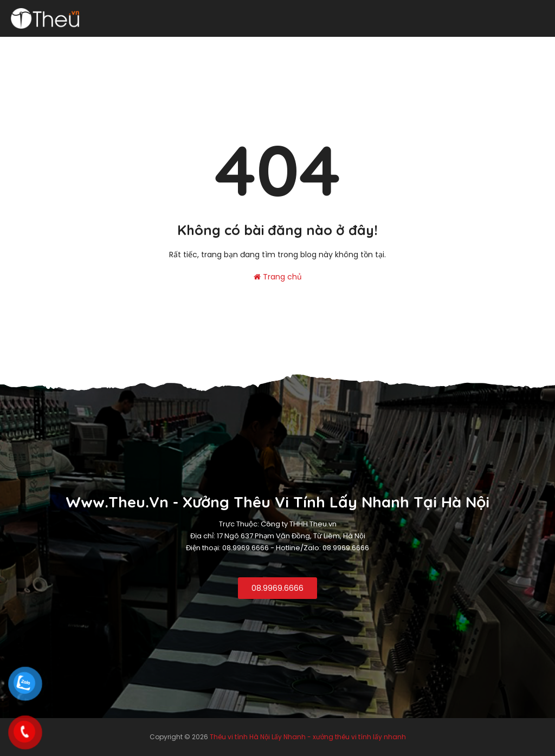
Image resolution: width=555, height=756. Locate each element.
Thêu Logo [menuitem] (121, 47)
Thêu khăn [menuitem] (250, 47)
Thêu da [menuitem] (491, 47)
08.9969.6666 (277, 588)
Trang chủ (278, 277)
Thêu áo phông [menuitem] (313, 47)
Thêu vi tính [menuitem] (64, 47)
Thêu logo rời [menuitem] (382, 47)
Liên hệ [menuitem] (532, 47)
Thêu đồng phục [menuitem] (185, 47)
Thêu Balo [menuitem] (442, 47)
